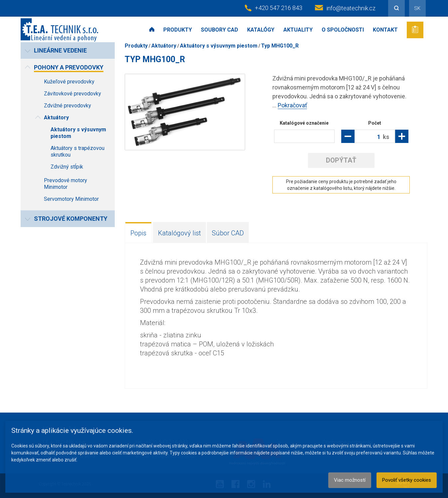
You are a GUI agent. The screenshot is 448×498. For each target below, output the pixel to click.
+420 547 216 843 (279, 8)
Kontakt (385, 30)
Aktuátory (164, 46)
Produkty (178, 30)
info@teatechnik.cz (351, 8)
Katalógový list (179, 233)
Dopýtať (341, 160)
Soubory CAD (220, 30)
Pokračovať (292, 105)
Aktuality (298, 30)
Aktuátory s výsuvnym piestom (219, 46)
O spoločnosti (343, 30)
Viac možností (350, 480)
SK (417, 8)
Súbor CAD (228, 233)
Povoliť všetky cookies (407, 480)
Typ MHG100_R (280, 46)
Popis (138, 233)
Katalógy (261, 30)
